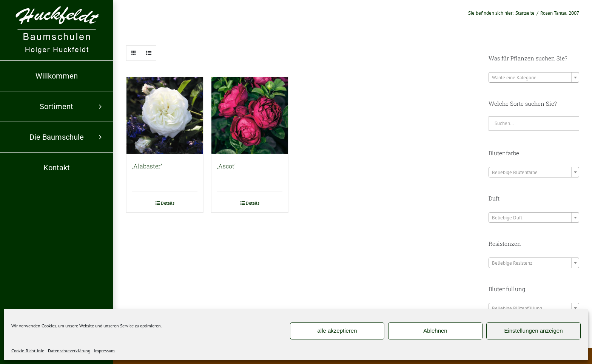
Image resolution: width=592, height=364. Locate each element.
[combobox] (534, 77)
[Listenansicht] (149, 53)
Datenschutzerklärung (69, 351)
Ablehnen (435, 331)
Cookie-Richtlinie (28, 351)
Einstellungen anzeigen (533, 331)
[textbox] (534, 78)
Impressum (104, 351)
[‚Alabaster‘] (165, 115)
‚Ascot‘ (226, 166)
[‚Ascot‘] (250, 115)
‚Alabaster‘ (147, 166)
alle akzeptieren (337, 331)
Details (168, 203)
